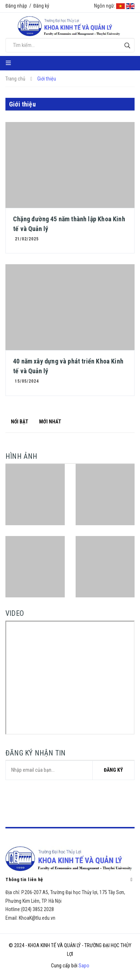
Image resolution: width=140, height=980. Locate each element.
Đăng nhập (16, 6)
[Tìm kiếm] (127, 45)
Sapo (84, 966)
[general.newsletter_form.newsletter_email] (70, 770)
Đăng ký (41, 6)
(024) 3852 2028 (37, 909)
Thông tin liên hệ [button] (70, 879)
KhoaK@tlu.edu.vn (37, 918)
